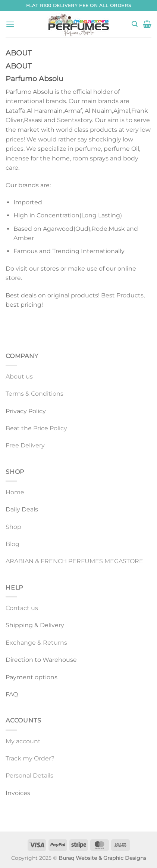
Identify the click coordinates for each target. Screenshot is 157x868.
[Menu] (10, 24)
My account (23, 741)
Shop (13, 527)
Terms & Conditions (34, 394)
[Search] (135, 24)
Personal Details (29, 776)
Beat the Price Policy (36, 428)
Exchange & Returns (36, 643)
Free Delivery (25, 445)
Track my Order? (30, 758)
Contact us (22, 608)
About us (19, 376)
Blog (12, 544)
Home (15, 492)
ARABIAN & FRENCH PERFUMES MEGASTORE (74, 561)
